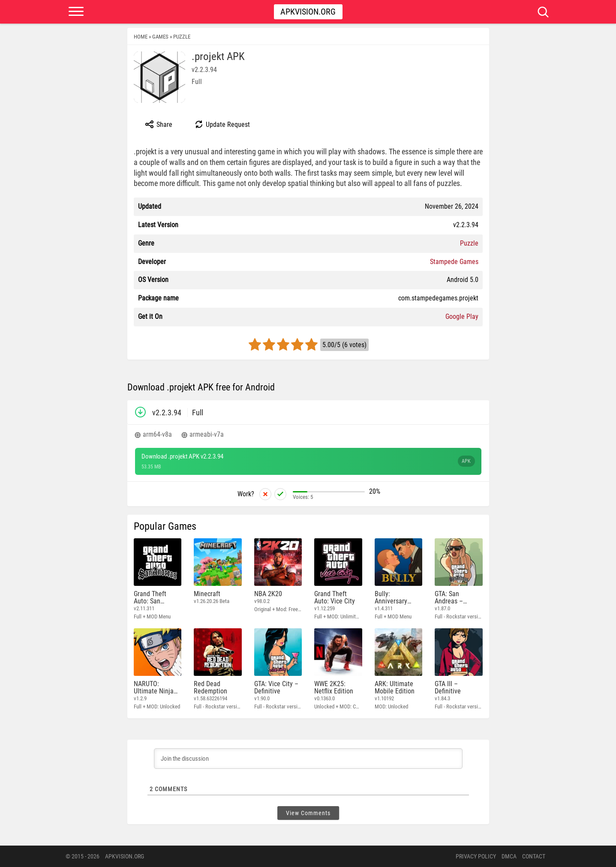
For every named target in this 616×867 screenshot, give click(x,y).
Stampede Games (454, 262)
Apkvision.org (308, 12)
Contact (534, 856)
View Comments (308, 813)
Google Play (462, 316)
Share (158, 124)
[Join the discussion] (308, 759)
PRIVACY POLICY (476, 856)
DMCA (509, 856)
